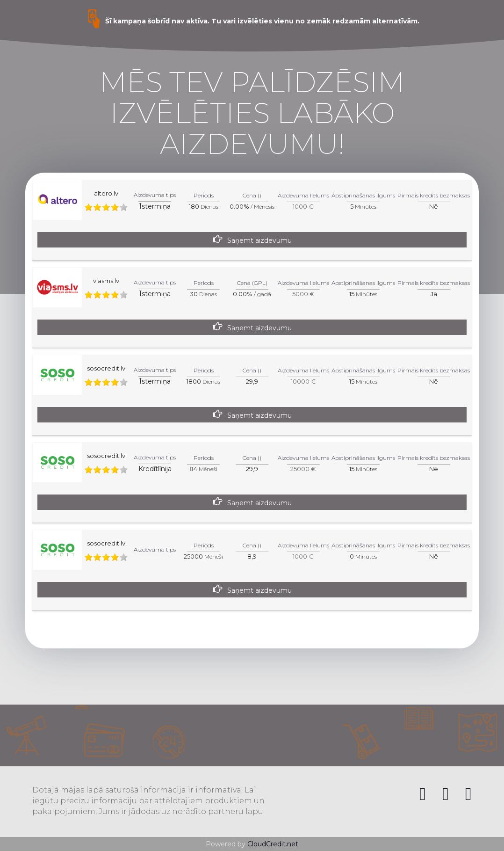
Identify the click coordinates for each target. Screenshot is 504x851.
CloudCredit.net (273, 844)
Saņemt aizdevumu (259, 240)
